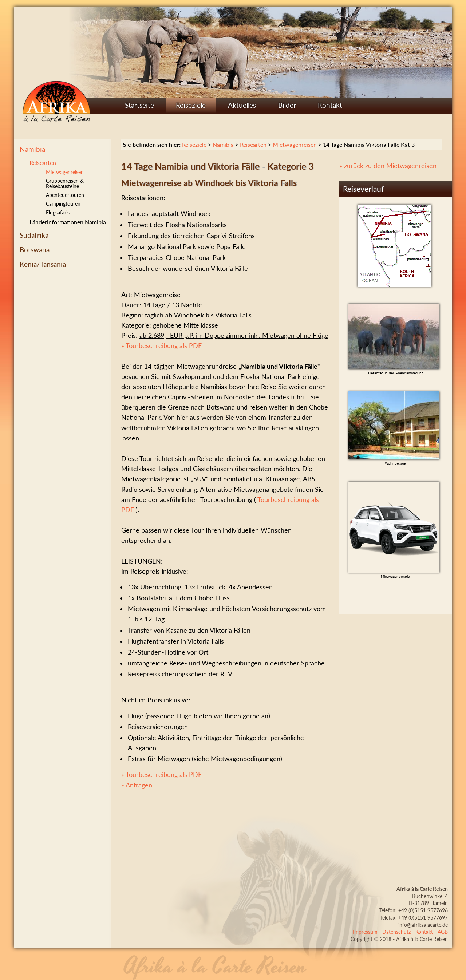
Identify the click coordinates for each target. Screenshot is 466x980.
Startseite (139, 105)
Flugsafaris (58, 212)
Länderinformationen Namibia (68, 222)
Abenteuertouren (65, 195)
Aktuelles (242, 105)
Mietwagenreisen (295, 144)
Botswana (35, 250)
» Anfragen (137, 785)
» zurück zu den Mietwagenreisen (388, 166)
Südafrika (34, 235)
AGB (443, 932)
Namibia (32, 149)
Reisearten (43, 163)
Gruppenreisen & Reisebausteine (65, 184)
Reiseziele (191, 105)
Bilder (287, 105)
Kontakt (330, 105)
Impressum (365, 932)
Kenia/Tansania (43, 264)
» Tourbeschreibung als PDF (161, 346)
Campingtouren (63, 204)
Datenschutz (396, 932)
